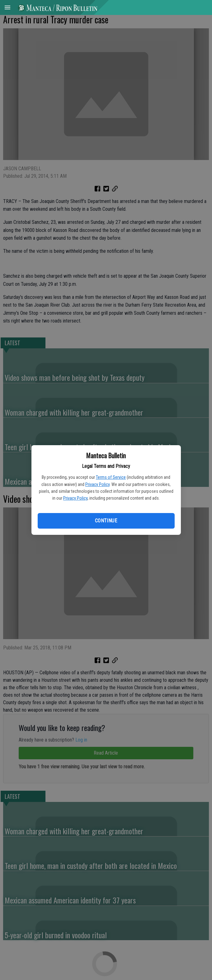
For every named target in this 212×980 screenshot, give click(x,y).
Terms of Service (111, 477)
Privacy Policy (97, 484)
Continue (106, 521)
